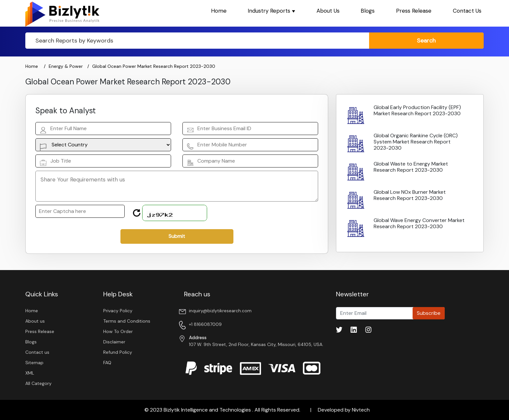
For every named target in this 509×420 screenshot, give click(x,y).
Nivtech (361, 410)
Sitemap (34, 363)
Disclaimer (114, 342)
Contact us (37, 352)
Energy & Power (66, 66)
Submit (177, 236)
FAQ (107, 363)
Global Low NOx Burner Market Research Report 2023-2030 (410, 195)
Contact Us (467, 11)
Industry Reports (271, 11)
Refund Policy (118, 352)
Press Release (414, 11)
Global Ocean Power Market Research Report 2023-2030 (154, 66)
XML (30, 373)
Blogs (368, 11)
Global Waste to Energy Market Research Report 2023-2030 (411, 167)
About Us (328, 11)
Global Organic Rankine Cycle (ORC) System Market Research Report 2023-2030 (416, 142)
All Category (38, 383)
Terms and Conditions (127, 321)
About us (35, 321)
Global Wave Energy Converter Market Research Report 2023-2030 (419, 223)
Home (219, 11)
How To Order (118, 331)
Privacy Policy (118, 311)
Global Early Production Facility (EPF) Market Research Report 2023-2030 (417, 110)
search (426, 41)
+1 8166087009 (205, 324)
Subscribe (429, 313)
